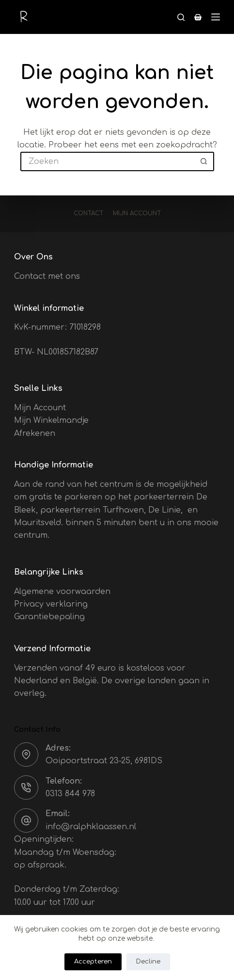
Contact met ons (47, 276)
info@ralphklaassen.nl (91, 827)
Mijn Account (40, 408)
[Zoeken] (181, 17)
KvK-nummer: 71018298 (57, 327)
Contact (88, 213)
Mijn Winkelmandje (51, 420)
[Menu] (216, 17)
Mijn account (137, 213)
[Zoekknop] (204, 161)
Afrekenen (35, 434)
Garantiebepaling (49, 617)
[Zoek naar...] (108, 161)
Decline (148, 962)
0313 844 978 (70, 794)
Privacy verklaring (51, 604)
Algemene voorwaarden (62, 592)
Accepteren (93, 962)
